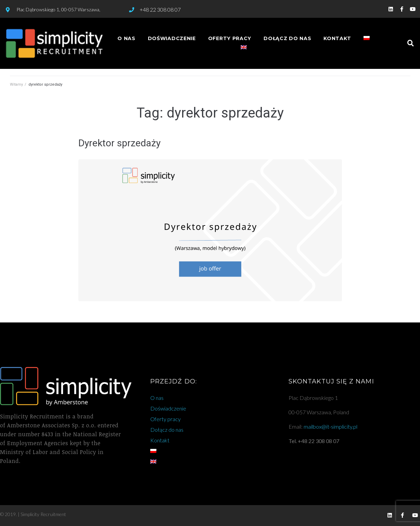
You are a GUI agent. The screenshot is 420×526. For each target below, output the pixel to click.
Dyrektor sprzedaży (119, 143)
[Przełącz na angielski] (244, 48)
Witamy (16, 84)
